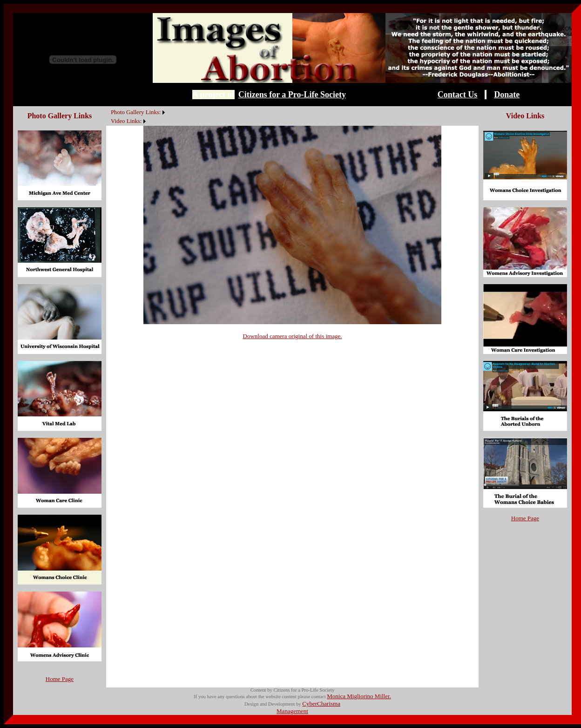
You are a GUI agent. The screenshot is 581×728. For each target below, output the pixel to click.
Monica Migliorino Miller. (359, 696)
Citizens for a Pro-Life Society (292, 95)
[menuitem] (108, 107)
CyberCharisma (321, 704)
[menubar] (137, 116)
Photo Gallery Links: (136, 112)
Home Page (60, 679)
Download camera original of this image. (293, 336)
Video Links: (126, 121)
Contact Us (458, 95)
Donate (507, 95)
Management (292, 711)
